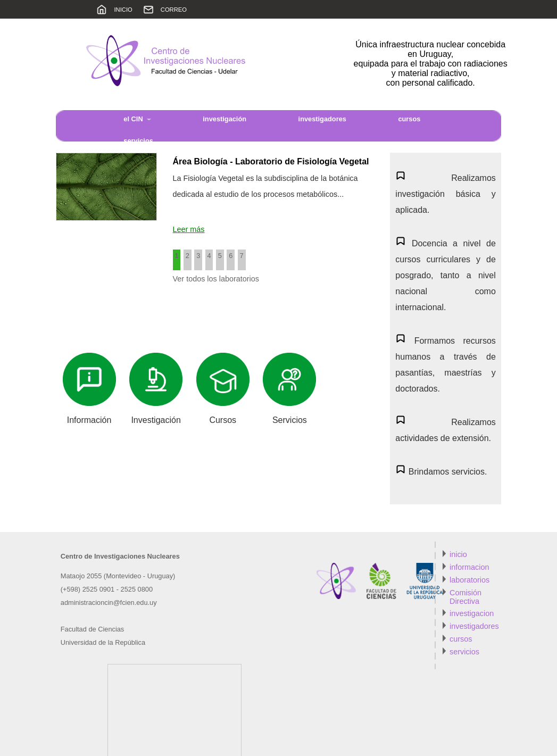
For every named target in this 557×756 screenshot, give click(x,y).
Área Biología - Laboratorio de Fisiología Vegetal (271, 161)
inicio (458, 554)
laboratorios (469, 580)
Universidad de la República (103, 642)
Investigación (156, 420)
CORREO (174, 10)
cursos (461, 639)
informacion (469, 567)
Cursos (223, 420)
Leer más (189, 229)
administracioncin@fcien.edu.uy (109, 603)
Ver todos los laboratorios (216, 279)
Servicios (290, 420)
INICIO (123, 10)
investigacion (472, 613)
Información (89, 420)
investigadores (322, 119)
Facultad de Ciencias (93, 629)
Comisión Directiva (465, 597)
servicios (464, 652)
